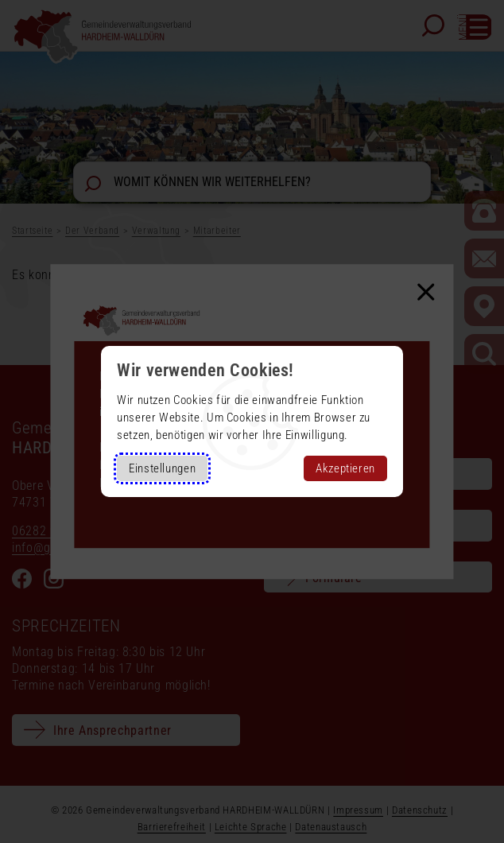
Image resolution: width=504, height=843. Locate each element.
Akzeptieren (345, 468)
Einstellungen (162, 468)
